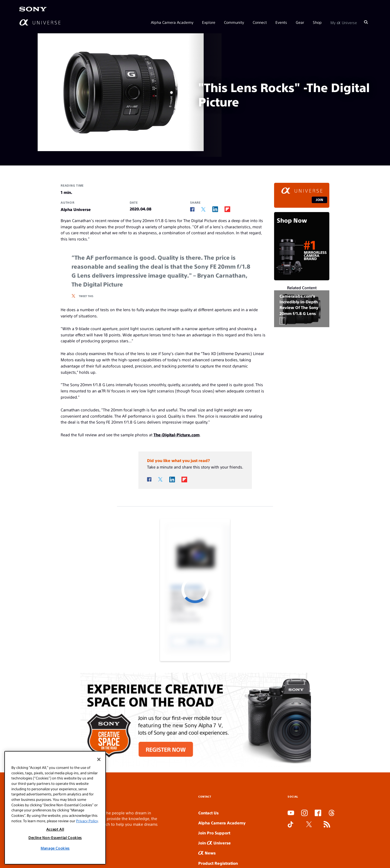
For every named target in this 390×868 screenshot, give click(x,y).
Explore (209, 22)
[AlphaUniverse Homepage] (40, 22)
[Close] (99, 759)
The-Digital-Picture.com (177, 435)
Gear (300, 22)
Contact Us (208, 813)
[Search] (366, 22)
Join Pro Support (214, 833)
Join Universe (214, 843)
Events (281, 22)
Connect (260, 22)
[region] (55, 808)
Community (234, 22)
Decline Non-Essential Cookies (55, 838)
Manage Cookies (55, 848)
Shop (317, 22)
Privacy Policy (87, 821)
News (207, 853)
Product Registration (218, 863)
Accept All (55, 829)
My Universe (344, 22)
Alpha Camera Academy (172, 22)
